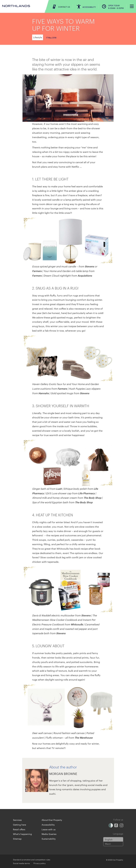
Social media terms (21, 863)
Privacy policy (40, 863)
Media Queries (49, 834)
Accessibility (48, 825)
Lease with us (49, 829)
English (109, 839)
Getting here (20, 825)
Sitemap (17, 839)
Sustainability (49, 839)
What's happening (22, 834)
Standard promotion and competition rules (32, 859)
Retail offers (19, 829)
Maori (108, 844)
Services (17, 820)
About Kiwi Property (52, 820)
